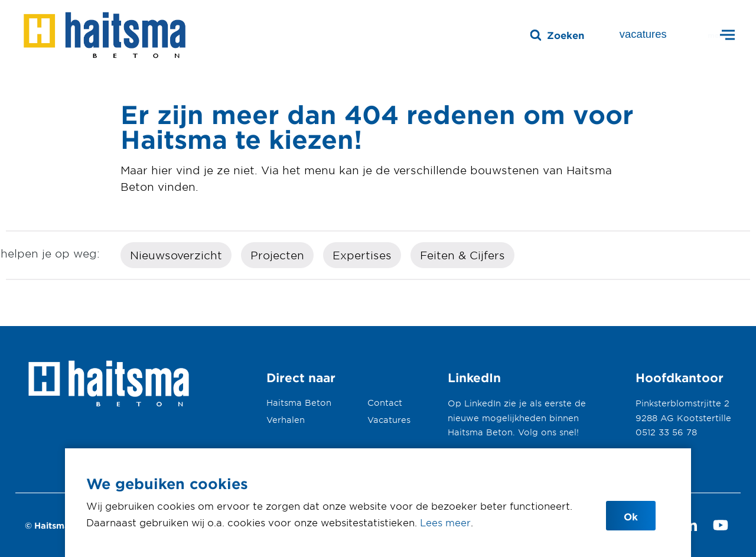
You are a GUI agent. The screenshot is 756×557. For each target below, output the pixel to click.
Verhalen (286, 420)
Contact (385, 403)
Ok (631, 516)
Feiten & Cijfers (462, 255)
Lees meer (445, 522)
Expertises (362, 255)
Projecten (277, 255)
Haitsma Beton (299, 403)
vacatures (643, 34)
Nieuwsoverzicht (176, 255)
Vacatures (389, 420)
